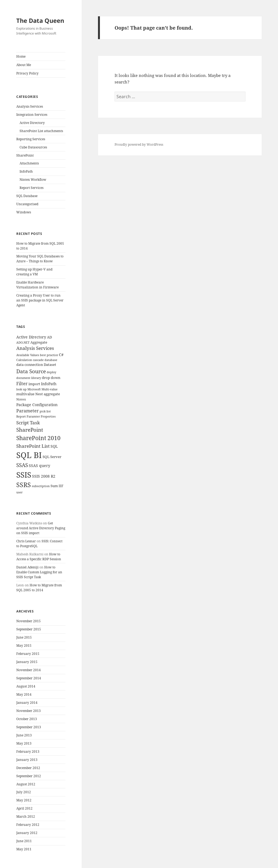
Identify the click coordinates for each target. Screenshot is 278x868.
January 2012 (27, 833)
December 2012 (28, 768)
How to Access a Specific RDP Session (39, 557)
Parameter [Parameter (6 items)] (28, 411)
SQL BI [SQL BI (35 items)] (29, 455)
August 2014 (26, 686)
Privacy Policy (27, 73)
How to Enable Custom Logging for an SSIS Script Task (39, 572)
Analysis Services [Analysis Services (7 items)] (35, 348)
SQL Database (27, 196)
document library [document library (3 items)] (29, 378)
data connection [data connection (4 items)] (30, 365)
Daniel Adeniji (27, 567)
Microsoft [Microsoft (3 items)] (34, 389)
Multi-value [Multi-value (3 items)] (50, 389)
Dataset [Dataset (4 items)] (50, 365)
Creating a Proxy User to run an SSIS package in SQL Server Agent (40, 300)
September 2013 (29, 727)
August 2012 (26, 784)
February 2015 (28, 654)
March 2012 (26, 816)
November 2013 (29, 711)
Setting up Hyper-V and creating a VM (34, 272)
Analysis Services (30, 106)
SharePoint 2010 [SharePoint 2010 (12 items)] (38, 438)
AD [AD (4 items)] (49, 337)
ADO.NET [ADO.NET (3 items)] (23, 343)
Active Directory (32, 123)
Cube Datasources (33, 147)
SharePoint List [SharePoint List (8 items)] (33, 446)
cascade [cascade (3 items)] (38, 360)
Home (21, 56)
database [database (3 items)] (51, 360)
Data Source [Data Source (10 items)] (31, 371)
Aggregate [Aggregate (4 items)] (39, 342)
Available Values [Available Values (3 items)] (28, 355)
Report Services (31, 188)
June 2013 (24, 735)
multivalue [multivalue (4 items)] (25, 394)
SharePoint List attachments (41, 131)
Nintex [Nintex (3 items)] (21, 399)
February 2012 (28, 825)
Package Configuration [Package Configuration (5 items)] (37, 405)
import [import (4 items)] (34, 384)
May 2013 (24, 743)
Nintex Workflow (33, 180)
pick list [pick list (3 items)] (45, 411)
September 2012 (29, 776)
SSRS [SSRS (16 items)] (24, 485)
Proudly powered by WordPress (139, 144)
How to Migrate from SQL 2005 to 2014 (39, 588)
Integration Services (32, 115)
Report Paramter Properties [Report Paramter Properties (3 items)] (36, 416)
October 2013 (27, 719)
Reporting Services (31, 139)
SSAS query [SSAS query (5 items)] (40, 466)
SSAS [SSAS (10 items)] (22, 465)
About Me (24, 65)
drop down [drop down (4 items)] (51, 378)
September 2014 (29, 678)
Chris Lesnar (26, 541)
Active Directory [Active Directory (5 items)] (31, 337)
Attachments (29, 163)
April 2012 (24, 808)
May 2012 (24, 800)
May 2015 (24, 645)
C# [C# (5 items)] (61, 355)
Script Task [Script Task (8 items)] (28, 422)
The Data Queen (40, 20)
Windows (24, 212)
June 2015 (24, 637)
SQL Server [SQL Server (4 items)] (52, 457)
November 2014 (29, 670)
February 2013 (28, 752)
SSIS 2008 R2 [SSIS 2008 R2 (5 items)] (44, 476)
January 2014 (27, 703)
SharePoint (25, 155)
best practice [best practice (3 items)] (49, 355)
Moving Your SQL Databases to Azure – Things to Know (40, 259)
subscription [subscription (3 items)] (41, 486)
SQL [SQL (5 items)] (54, 446)
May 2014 (24, 694)
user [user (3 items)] (19, 492)
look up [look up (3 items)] (21, 389)
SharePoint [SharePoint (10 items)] (30, 430)
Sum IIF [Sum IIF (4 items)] (57, 486)
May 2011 (24, 849)
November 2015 (29, 621)
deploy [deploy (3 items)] (51, 372)
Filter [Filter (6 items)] (22, 384)
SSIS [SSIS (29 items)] (24, 475)
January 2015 (27, 662)
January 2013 (27, 760)
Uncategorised (27, 204)
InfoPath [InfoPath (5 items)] (49, 384)
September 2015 (29, 629)
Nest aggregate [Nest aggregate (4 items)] (48, 394)
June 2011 (24, 841)
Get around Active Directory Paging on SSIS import (41, 528)
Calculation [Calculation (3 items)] (24, 360)
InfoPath (26, 171)
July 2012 (24, 792)
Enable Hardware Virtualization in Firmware (37, 285)
